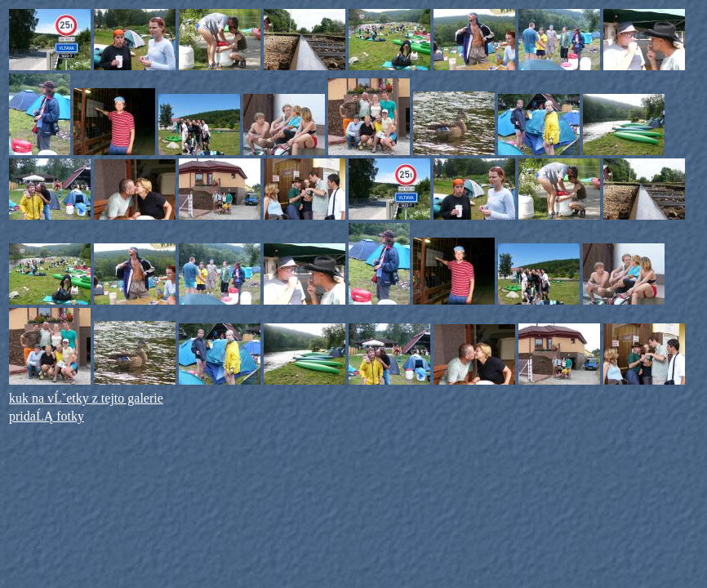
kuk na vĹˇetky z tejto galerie (86, 398)
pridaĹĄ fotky (47, 416)
